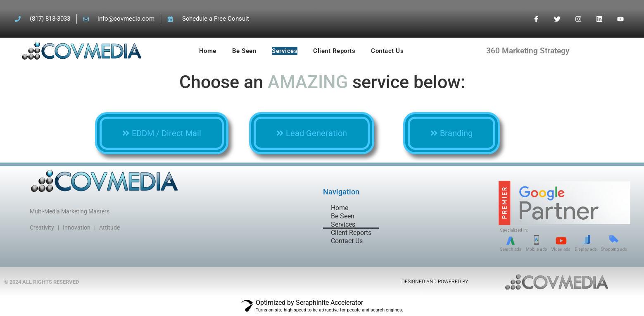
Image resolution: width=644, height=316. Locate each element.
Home (208, 51)
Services (285, 51)
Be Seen (244, 51)
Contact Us (387, 51)
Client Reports (334, 51)
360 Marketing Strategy (528, 51)
